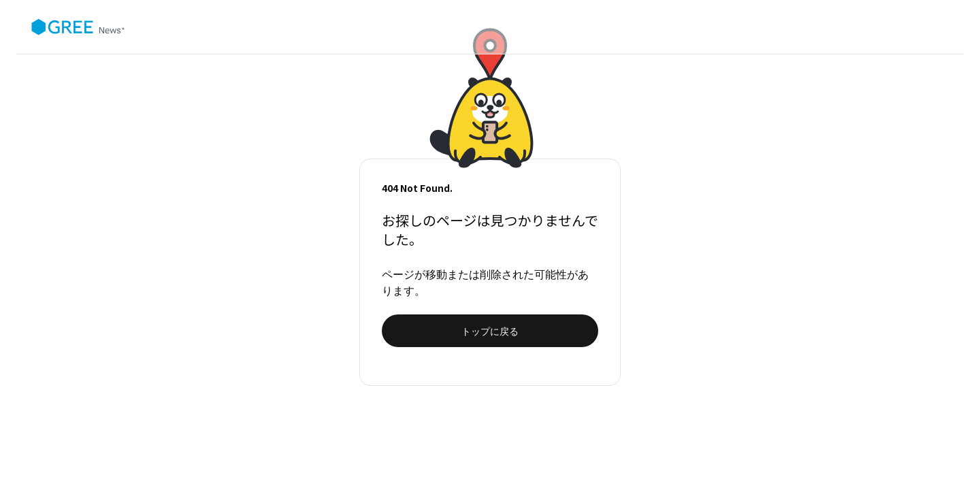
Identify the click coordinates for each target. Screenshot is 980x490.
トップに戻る (490, 331)
